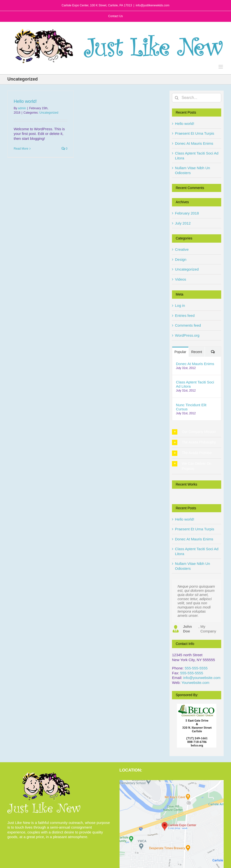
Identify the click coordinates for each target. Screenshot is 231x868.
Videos (181, 279)
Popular (180, 352)
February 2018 (187, 213)
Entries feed (185, 315)
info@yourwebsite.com (202, 678)
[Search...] (197, 98)
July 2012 (183, 223)
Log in (180, 305)
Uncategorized (49, 113)
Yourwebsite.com (195, 683)
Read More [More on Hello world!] (21, 149)
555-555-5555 (196, 668)
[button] (197, 432)
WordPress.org (187, 335)
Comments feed (188, 325)
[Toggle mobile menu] (221, 67)
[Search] (177, 98)
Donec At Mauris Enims (194, 143)
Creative (182, 249)
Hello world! (25, 101)
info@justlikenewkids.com (153, 5)
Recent (196, 352)
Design (181, 259)
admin (22, 108)
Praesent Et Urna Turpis (195, 133)
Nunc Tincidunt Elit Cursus (191, 407)
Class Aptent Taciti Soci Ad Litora (195, 384)
